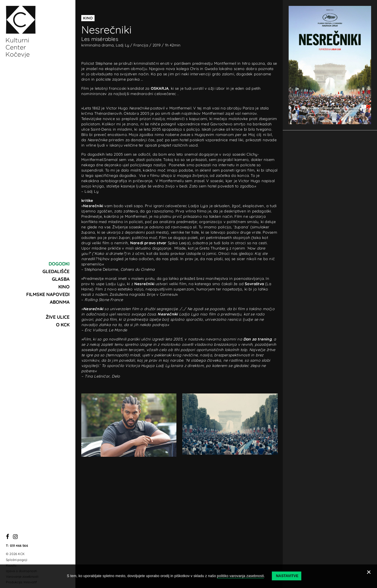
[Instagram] (15, 537)
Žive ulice (58, 317)
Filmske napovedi (48, 294)
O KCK (63, 325)
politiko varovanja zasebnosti (240, 576)
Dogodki (59, 264)
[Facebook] (8, 537)
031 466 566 (19, 546)
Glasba (61, 279)
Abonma (60, 302)
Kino (64, 287)
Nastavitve (287, 576)
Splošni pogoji (16, 560)
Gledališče (56, 271)
